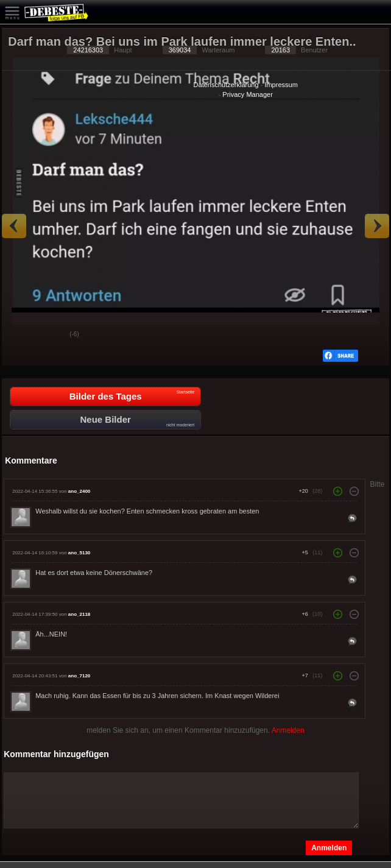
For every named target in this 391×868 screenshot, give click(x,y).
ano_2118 (79, 614)
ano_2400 (79, 491)
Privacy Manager (248, 94)
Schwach (51, 335)
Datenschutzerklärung (226, 85)
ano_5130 (79, 553)
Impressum (281, 85)
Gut (21, 335)
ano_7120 (79, 676)
